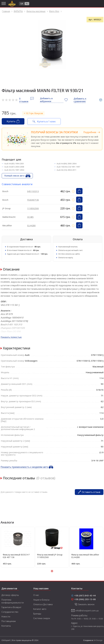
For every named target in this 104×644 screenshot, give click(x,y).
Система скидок (42, 618)
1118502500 (33, 208)
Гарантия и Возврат (11, 607)
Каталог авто (40, 609)
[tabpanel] (52, 44)
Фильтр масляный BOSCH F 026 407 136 (16, 556)
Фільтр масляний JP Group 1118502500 (50, 556)
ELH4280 (31, 226)
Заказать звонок (86, 604)
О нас (36, 595)
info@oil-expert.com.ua (87, 611)
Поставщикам (9, 621)
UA (22, 4)
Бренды (37, 614)
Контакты (6, 626)
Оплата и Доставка (43, 604)
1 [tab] (52, 571)
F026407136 (33, 200)
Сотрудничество (10, 612)
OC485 (30, 217)
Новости (6, 616)
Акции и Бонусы (41, 600)
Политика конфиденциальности (13, 601)
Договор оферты (10, 595)
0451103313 (33, 191)
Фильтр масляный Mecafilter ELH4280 (85, 556)
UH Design (98, 640)
